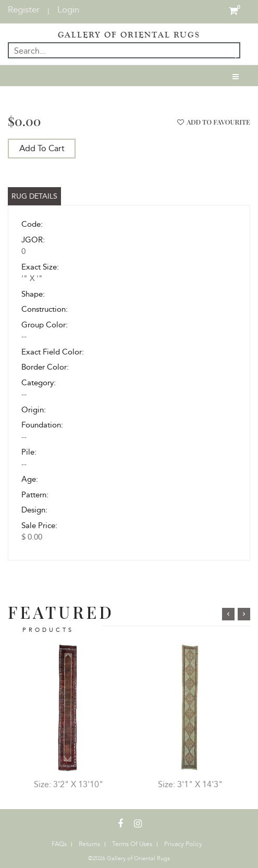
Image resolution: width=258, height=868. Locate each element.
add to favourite (212, 122)
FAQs (59, 844)
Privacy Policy (183, 844)
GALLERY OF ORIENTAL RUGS (129, 35)
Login (68, 9)
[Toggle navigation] (236, 76)
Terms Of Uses (132, 844)
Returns (89, 844)
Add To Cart (42, 148)
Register (24, 9)
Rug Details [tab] (34, 196)
